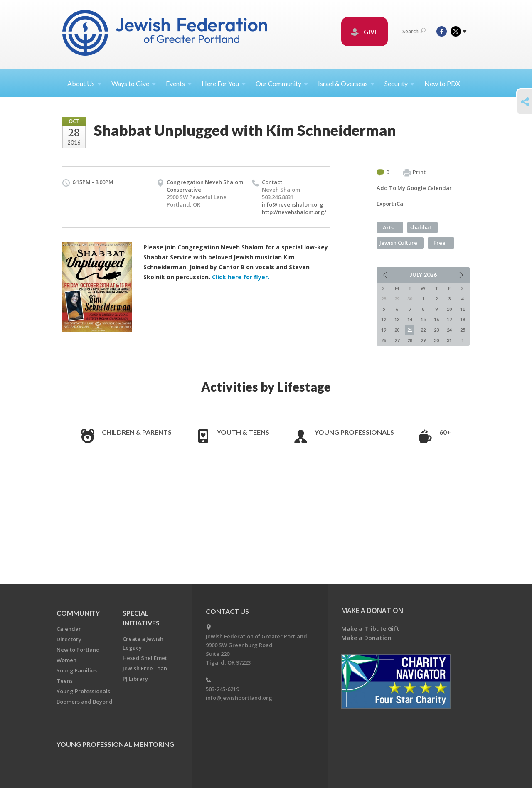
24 (449, 330)
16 (436, 319)
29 (423, 340)
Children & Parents (137, 432)
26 (384, 340)
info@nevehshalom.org (293, 204)
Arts (388, 227)
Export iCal (391, 204)
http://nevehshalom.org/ (294, 212)
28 (410, 340)
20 (397, 330)
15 (423, 319)
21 (410, 330)
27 (397, 340)
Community (78, 613)
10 (449, 309)
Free (440, 243)
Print (414, 172)
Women (66, 660)
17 (449, 319)
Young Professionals (354, 432)
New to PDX (442, 83)
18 (463, 319)
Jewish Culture (398, 243)
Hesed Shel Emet (145, 658)
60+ (445, 432)
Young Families (77, 670)
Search (414, 31)
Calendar (69, 629)
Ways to (134, 83)
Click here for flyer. (241, 277)
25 (463, 330)
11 (463, 309)
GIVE (365, 32)
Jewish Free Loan (145, 668)
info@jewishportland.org (239, 698)
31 (449, 340)
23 (436, 330)
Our (282, 83)
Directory (69, 639)
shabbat (421, 227)
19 (384, 330)
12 (384, 319)
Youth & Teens (243, 432)
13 (397, 319)
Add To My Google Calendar (414, 188)
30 (436, 340)
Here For (224, 83)
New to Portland (78, 650)
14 (410, 319)
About (84, 83)
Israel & (346, 83)
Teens (65, 681)
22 (423, 330)
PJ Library (135, 679)
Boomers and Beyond (85, 702)
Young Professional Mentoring (115, 744)
